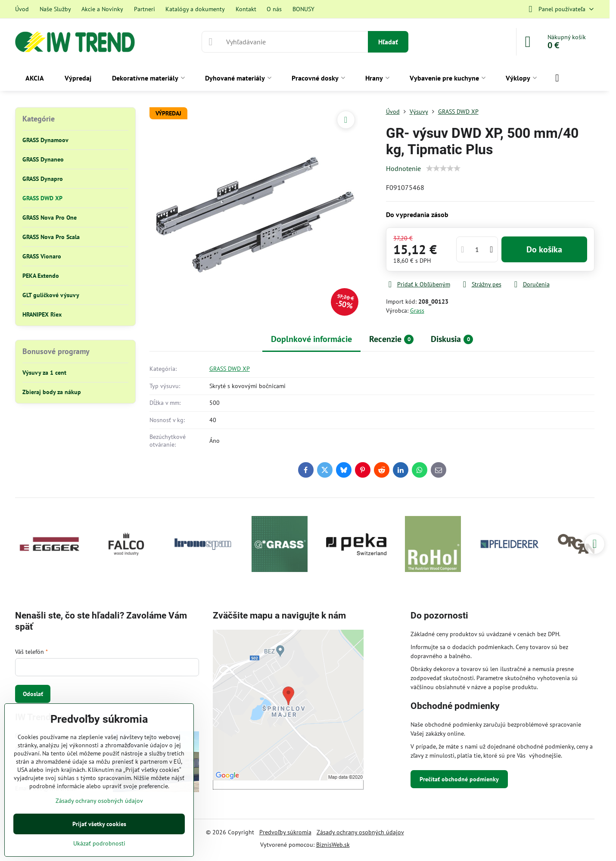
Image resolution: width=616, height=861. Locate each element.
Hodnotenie (403, 168)
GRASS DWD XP (230, 369)
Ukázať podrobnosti (99, 843)
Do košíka (544, 249)
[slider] (443, 168)
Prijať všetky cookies (99, 824)
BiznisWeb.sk (333, 845)
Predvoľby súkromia (285, 832)
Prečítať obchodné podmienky (459, 779)
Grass (417, 311)
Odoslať (33, 694)
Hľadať (388, 42)
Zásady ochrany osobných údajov (360, 832)
